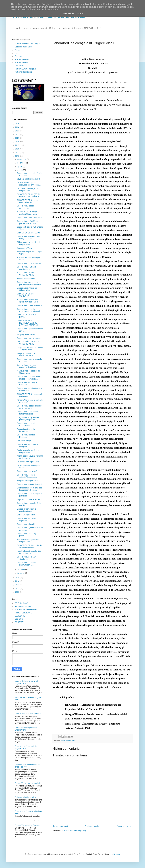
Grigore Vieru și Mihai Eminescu (26, 436)
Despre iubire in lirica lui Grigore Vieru (27, 289)
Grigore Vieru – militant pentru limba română (29, 389)
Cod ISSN (19, 619)
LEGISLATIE (20, 616)
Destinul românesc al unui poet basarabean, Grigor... (30, 489)
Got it (80, 14)
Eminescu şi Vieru (24, 248)
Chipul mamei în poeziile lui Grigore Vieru (28, 243)
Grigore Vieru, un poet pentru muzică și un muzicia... (29, 378)
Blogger (117, 854)
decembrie (22, 159)
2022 (18, 135)
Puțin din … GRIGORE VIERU (29, 500)
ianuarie (21, 573)
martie (20, 170)
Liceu (17, 53)
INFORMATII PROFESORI (26, 610)
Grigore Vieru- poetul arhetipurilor (26, 207)
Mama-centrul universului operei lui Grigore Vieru (28, 301)
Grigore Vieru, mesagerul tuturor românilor (27, 413)
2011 (18, 592)
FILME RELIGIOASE (23, 613)
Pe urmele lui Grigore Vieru (28, 462)
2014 (18, 581)
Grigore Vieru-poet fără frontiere (30, 218)
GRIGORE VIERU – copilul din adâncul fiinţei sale (30, 546)
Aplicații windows (22, 59)
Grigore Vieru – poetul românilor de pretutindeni (28, 310)
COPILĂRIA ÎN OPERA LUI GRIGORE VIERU (28, 343)
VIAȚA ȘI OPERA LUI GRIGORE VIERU (26, 355)
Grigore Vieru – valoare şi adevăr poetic (27, 268)
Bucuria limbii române (26, 279)
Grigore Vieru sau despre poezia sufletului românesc (29, 283)
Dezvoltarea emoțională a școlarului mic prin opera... (29, 184)
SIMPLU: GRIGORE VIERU (28, 179)
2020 (18, 142)
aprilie (20, 166)
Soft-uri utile (20, 66)
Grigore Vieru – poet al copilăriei (26, 519)
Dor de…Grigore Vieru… (27, 515)
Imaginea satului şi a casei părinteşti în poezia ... (28, 419)
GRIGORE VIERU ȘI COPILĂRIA (26, 295)
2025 (18, 124)
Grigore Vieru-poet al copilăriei (29, 338)
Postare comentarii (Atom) (75, 831)
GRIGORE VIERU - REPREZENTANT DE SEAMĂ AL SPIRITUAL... (28, 323)
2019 (18, 145)
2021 (18, 138)
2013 (18, 585)
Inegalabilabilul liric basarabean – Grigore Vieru (30, 349)
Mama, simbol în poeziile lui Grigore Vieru (28, 372)
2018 (18, 149)
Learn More (69, 14)
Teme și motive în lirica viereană (28, 714)
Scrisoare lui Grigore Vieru (26, 797)
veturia (68, 740)
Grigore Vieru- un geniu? (27, 471)
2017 (18, 153)
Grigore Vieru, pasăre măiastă (29, 305)
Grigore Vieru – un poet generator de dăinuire (27, 366)
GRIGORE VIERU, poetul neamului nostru (27, 201)
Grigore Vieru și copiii (26, 524)
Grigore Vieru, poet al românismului (26, 424)
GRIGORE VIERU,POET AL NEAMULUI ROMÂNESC (29, 195)
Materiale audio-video (24, 47)
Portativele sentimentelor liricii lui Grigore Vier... (29, 552)
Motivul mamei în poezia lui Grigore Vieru (28, 541)
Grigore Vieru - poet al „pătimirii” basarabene (27, 476)
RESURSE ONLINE (23, 607)
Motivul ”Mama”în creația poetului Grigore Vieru (27, 213)
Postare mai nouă (60, 826)
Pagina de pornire (92, 826)
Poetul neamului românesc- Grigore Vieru (28, 451)
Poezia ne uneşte (24, 441)
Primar (17, 50)
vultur (74, 740)
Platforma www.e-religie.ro (25, 69)
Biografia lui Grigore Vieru (28, 481)
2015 (18, 578)
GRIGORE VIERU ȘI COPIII (29, 233)
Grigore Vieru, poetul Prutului (29, 263)
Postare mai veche (124, 826)
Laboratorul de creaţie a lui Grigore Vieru (28, 190)
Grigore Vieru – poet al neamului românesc (26, 564)
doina (63, 740)
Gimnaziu (19, 56)
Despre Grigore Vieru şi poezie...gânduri (27, 510)
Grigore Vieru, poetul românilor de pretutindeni (30, 407)
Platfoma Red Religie (23, 72)
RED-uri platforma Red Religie (27, 44)
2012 (18, 588)
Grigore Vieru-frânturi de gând (29, 484)
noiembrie (22, 163)
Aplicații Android (21, 63)
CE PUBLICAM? (21, 603)
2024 (18, 127)
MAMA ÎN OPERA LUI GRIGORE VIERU (26, 274)
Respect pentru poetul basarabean (26, 430)
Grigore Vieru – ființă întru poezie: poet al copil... (28, 222)
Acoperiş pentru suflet (26, 335)
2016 (18, 156)
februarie (21, 570)
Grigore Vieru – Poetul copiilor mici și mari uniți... (29, 237)
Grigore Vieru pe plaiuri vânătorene (26, 558)
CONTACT (19, 622)
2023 (18, 131)
